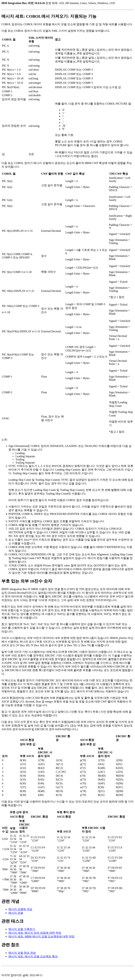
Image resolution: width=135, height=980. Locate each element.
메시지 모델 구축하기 (22, 929)
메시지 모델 (16, 913)
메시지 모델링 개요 (20, 909)
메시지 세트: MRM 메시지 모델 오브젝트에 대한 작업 (41, 936)
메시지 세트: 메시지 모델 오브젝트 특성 (33, 956)
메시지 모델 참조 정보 (22, 953)
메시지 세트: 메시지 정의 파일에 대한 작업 (35, 933)
